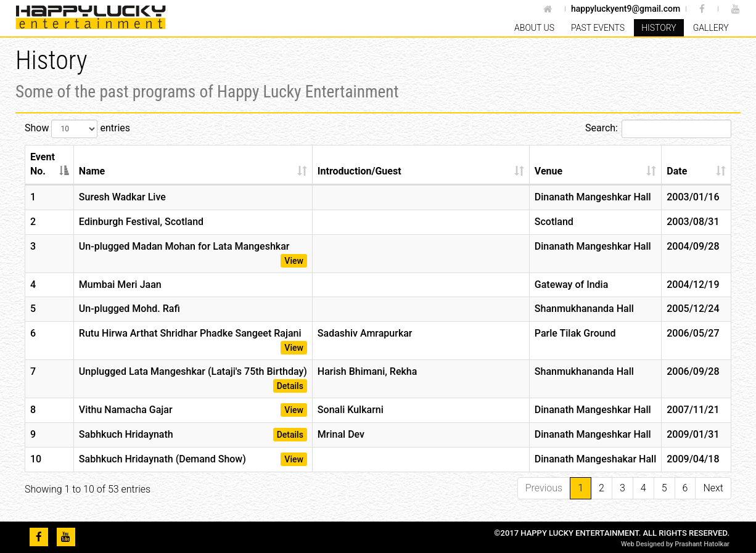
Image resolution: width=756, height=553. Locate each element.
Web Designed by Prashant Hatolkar (675, 544)
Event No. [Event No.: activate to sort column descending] (43, 164)
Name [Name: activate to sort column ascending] (92, 171)
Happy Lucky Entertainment (96, 18)
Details (290, 386)
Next (713, 488)
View (294, 261)
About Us (534, 28)
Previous (544, 488)
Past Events (598, 28)
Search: (658, 129)
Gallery (711, 28)
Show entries (77, 129)
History (659, 28)
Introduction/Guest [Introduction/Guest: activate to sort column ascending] (360, 171)
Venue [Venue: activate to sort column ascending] (549, 171)
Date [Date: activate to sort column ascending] (677, 171)
